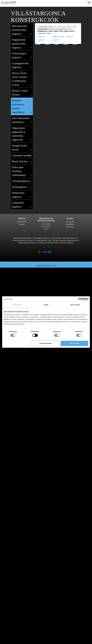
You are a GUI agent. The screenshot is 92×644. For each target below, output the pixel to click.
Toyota (14, 479)
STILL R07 (19, 417)
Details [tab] (46, 305)
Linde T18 (55, 40)
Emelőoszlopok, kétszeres (21, 561)
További (15, 554)
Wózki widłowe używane (27, 243)
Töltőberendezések (19, 572)
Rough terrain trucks (22, 148)
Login (10, 634)
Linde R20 (19, 386)
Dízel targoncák (17, 486)
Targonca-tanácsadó (11, 632)
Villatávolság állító (18, 552)
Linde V (18, 397)
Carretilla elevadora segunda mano (65, 240)
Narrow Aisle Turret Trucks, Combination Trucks (22, 79)
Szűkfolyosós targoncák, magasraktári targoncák (29, 406)
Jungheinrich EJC (21, 366)
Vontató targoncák (18, 408)
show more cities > (18, 463)
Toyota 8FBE (20, 282)
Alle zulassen (74, 343)
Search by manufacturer (17, 466)
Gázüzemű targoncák (19, 490)
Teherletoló (16, 548)
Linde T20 (41, 40)
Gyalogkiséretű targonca (22, 65)
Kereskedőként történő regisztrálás (20, 637)
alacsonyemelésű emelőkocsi (64, 27)
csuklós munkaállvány (20, 590)
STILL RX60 (19, 293)
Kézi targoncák (17, 497)
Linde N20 (19, 399)
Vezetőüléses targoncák (20, 359)
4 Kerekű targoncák (19, 289)
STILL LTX (19, 410)
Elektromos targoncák (20, 488)
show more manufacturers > (22, 481)
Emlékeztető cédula (11, 640)
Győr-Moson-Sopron (19, 441)
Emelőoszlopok (13, 556)
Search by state (13, 424)
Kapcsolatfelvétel (14, 618)
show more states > (19, 448)
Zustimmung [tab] (17, 305)
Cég (9, 616)
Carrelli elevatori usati (43, 240)
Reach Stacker (22, 161)
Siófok (14, 457)
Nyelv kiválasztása (10, 642)
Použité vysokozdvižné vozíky (48, 243)
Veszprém (15, 461)
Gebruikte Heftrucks (70, 238)
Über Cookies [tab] (75, 305)
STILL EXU (70, 37)
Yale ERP (19, 284)
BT (13, 468)
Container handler (22, 155)
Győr (13, 455)
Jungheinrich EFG (22, 280)
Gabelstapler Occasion (41, 238)
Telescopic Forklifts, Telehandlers (22, 171)
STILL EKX (19, 395)
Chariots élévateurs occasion (23, 240)
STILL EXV (19, 364)
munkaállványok (14, 587)
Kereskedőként (22, 222)
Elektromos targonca (22, 195)
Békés (14, 430)
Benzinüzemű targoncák (20, 492)
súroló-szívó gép (18, 583)
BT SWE (18, 368)
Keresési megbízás (14, 601)
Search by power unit (15, 483)
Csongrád (15, 437)
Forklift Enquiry (13, 499)
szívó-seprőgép (17, 581)
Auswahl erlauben (46, 343)
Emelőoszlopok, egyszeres (21, 559)
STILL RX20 (19, 275)
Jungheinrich (16, 472)
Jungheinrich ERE (58, 37)
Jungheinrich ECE (22, 393)
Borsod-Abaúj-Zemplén (20, 432)
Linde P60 (19, 419)
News (46, 229)
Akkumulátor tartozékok (20, 574)
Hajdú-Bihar (16, 444)
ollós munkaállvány (19, 592)
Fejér (13, 439)
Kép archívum (46, 226)
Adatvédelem (70, 224)
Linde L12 (19, 370)
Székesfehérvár (17, 459)
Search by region (14, 450)
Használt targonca (67, 243)
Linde (14, 475)
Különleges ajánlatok (15, 505)
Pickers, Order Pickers (22, 93)
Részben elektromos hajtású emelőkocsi (22, 107)
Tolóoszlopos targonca (22, 56)
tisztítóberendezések (15, 576)
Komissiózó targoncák (20, 390)
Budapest (15, 435)
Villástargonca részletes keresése (20, 501)
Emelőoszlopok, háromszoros (22, 563)
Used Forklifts (56, 238)
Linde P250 (20, 413)
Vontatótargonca (22, 181)
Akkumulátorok (17, 570)
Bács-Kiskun (16, 426)
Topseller (22, 224)
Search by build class (15, 271)
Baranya (15, 428)
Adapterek (12, 545)
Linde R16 (19, 384)
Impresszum (70, 227)
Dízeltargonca (22, 187)
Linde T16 (41, 37)
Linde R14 (19, 377)
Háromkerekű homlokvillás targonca (22, 30)
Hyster (14, 470)
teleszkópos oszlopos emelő (22, 594)
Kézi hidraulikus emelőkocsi (22, 120)
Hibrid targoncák (18, 494)
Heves (14, 446)
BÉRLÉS (7, 629)
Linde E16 (19, 278)
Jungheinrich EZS (22, 415)
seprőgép (15, 579)
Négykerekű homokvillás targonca (22, 44)
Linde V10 (19, 401)
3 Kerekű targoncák (19, 273)
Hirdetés (11, 623)
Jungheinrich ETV (22, 382)
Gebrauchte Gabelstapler (22, 238)
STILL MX (19, 379)
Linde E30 (19, 295)
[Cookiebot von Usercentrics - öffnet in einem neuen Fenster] (80, 299)
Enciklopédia (46, 224)
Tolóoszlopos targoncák (20, 375)
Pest (13, 519)
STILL (14, 477)
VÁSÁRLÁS (8, 627)
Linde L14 (19, 362)
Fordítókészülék (17, 550)
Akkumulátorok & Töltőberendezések (21, 567)
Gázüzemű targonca (22, 205)
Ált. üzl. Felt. (70, 222)
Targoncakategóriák (15, 503)
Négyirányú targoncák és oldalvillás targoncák (22, 134)
